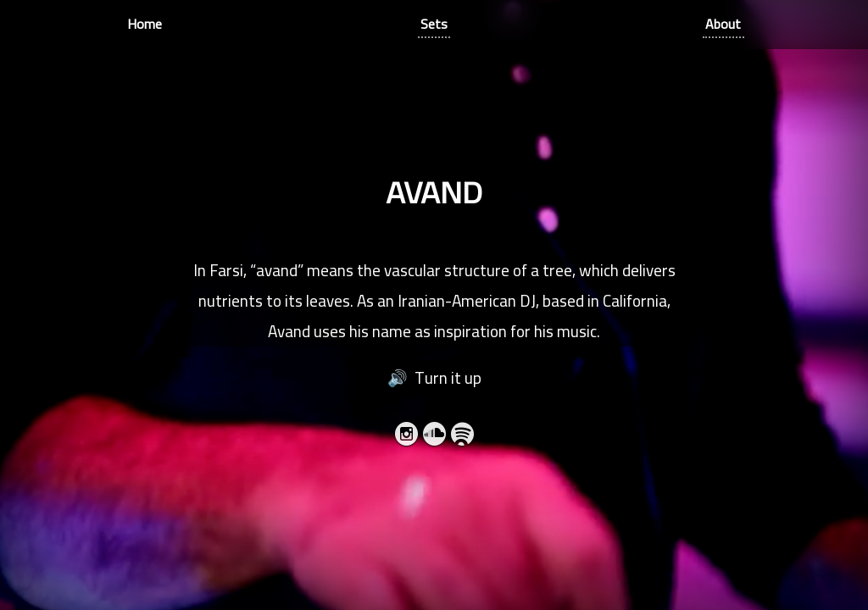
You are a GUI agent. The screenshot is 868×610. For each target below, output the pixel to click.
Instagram (406, 437)
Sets (434, 24)
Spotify (462, 437)
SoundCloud (434, 437)
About (723, 24)
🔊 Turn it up (434, 378)
